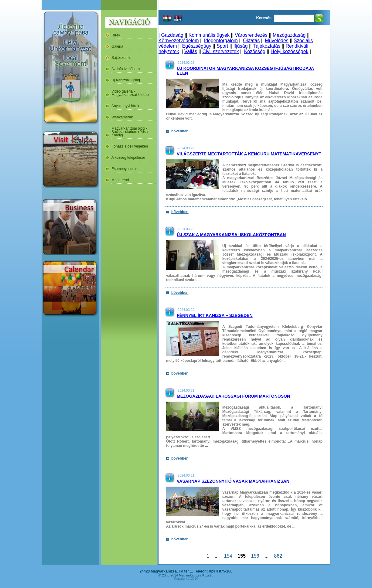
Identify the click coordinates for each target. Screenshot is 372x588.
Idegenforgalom (221, 41)
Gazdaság (172, 35)
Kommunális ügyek (209, 35)
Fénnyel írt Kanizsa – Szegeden (215, 315)
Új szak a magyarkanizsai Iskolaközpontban (231, 235)
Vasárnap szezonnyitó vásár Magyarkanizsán (233, 481)
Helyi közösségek (290, 51)
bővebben (180, 131)
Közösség (255, 51)
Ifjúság (240, 46)
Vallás (191, 51)
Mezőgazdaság (289, 35)
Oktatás (251, 41)
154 (228, 556)
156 (255, 556)
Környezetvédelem (179, 41)
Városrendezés (251, 35)
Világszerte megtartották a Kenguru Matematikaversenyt (249, 154)
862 (278, 556)
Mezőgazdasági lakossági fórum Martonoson (233, 396)
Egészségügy (197, 46)
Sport (222, 46)
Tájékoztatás (266, 46)
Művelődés (276, 41)
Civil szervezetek (220, 51)
